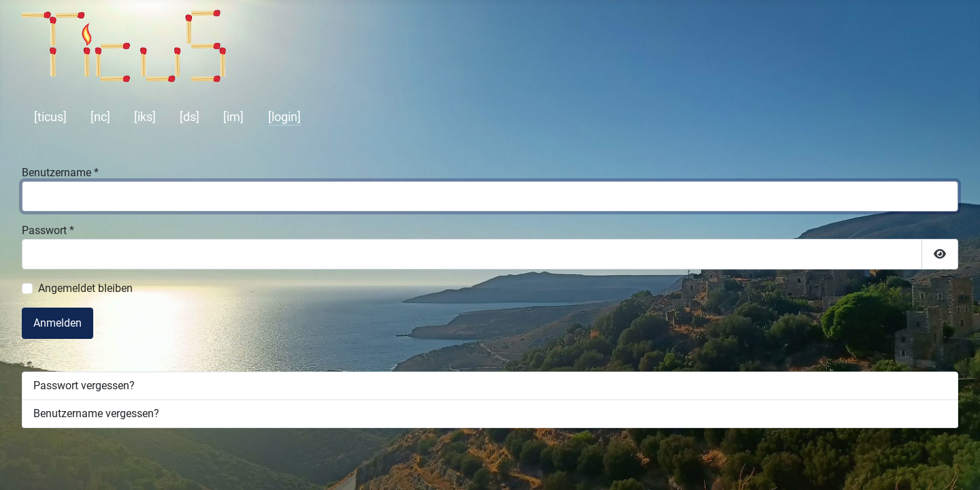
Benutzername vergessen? (96, 413)
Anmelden (58, 323)
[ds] (190, 117)
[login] (284, 117)
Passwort (48, 230)
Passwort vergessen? (84, 386)
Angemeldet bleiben (85, 288)
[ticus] (50, 117)
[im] (233, 117)
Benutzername (60, 173)
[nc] (100, 117)
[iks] (145, 117)
